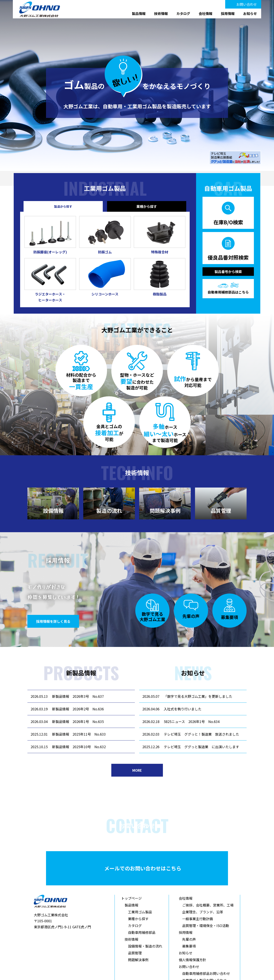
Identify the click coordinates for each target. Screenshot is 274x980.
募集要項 (189, 946)
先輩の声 (189, 939)
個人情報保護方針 (192, 960)
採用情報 (228, 13)
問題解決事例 (138, 960)
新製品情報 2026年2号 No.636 (78, 709)
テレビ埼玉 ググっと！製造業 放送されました (201, 734)
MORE (137, 770)
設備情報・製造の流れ (145, 946)
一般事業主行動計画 (198, 919)
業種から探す (138, 919)
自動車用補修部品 (142, 932)
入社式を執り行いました (183, 709)
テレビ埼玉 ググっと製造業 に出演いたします (201, 747)
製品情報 (139, 13)
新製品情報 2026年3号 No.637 (78, 696)
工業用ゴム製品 (140, 912)
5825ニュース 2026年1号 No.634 (192, 721)
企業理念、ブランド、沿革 (203, 912)
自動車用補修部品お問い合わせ (206, 973)
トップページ (131, 898)
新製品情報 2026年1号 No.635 (78, 721)
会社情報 (205, 13)
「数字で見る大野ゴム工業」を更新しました (198, 696)
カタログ (183, 13)
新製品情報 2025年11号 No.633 (79, 734)
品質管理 (135, 953)
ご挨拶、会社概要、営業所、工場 (208, 905)
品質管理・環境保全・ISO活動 (206, 926)
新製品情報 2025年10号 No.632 (79, 747)
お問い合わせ (247, 4)
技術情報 (161, 13)
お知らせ (250, 13)
